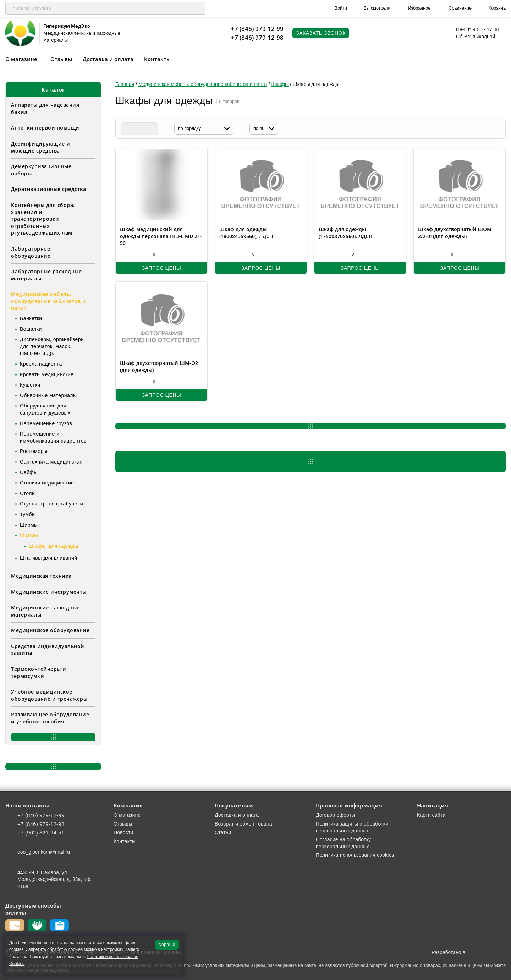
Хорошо (167, 945)
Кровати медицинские (47, 374)
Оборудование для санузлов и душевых (45, 409)
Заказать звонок (321, 33)
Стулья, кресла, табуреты (52, 504)
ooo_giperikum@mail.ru (44, 852)
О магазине (21, 59)
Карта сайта (431, 815)
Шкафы (29, 535)
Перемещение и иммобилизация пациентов (53, 437)
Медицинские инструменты (49, 592)
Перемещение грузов (46, 423)
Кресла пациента (41, 364)
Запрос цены (161, 268)
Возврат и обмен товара (243, 824)
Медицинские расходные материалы (45, 611)
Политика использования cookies (355, 855)
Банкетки (31, 318)
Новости (123, 832)
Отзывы (61, 59)
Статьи (223, 832)
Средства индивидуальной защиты (48, 650)
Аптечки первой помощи (45, 128)
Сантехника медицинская (51, 462)
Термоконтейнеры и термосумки (39, 672)
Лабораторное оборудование (31, 252)
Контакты (157, 59)
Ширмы (29, 525)
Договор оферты (336, 815)
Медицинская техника (41, 576)
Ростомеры (34, 451)
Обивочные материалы (48, 395)
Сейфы (29, 472)
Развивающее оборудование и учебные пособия (50, 718)
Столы (28, 493)
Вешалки (31, 329)
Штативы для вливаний (49, 558)
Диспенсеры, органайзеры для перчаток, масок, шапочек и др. (52, 346)
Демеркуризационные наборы (41, 170)
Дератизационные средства (48, 189)
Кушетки (30, 385)
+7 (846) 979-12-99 (257, 29)
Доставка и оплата (108, 59)
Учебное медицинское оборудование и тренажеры (49, 695)
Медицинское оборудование (50, 630)
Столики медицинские (47, 483)
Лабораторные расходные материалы (46, 275)
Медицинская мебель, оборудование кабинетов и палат (48, 301)
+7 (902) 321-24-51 (41, 833)
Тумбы (28, 514)
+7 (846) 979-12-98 (257, 37)
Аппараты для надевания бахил (45, 108)
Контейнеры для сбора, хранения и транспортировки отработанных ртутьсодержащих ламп (43, 219)
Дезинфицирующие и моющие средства (41, 147)
